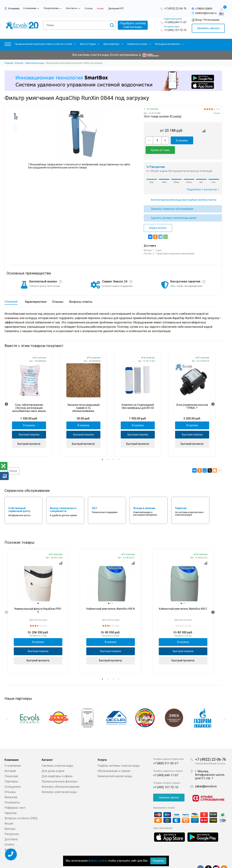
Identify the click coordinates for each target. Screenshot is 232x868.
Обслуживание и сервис (114, 760)
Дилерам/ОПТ (116, 8)
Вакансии (11, 786)
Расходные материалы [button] (169, 44)
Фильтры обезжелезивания (61, 776)
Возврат (10, 839)
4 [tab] (119, 450)
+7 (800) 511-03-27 (166, 752)
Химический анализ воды (115, 765)
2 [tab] (108, 450)
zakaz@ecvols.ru (206, 775)
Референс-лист (15, 797)
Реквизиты (12, 792)
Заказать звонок (208, 28)
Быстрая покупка (29, 425)
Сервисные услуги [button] (139, 44)
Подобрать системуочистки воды (133, 25)
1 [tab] (102, 450)
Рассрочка (12, 823)
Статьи (89, 8)
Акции (100, 8)
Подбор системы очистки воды (119, 755)
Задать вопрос (158, 218)
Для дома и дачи (53, 760)
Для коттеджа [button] (90, 44)
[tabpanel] (29, 395)
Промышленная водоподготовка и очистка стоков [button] (45, 44)
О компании (30, 8)
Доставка (11, 828)
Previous (6, 395)
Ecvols (217, 113)
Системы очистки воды (58, 755)
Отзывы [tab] (58, 292)
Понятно (158, 861)
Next (213, 395)
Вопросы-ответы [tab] (81, 292)
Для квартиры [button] (113, 44)
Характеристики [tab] (36, 292)
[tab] (38, 594)
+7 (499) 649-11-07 (175, 22)
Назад (12, 461)
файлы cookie (98, 861)
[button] (8, 45)
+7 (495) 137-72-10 (175, 30)
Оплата (9, 834)
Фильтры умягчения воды (59, 781)
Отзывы (10, 781)
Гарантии (11, 802)
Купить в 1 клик (206, 140)
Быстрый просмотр (29, 434)
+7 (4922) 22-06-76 (175, 9)
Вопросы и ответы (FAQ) (21, 807)
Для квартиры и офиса (57, 765)
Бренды (10, 818)
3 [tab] (113, 450)
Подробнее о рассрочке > (203, 180)
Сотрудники (13, 776)
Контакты (72, 8)
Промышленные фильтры (60, 771)
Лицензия (11, 765)
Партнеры (11, 771)
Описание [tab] (11, 292)
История (10, 760)
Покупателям (51, 8)
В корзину (180, 140)
